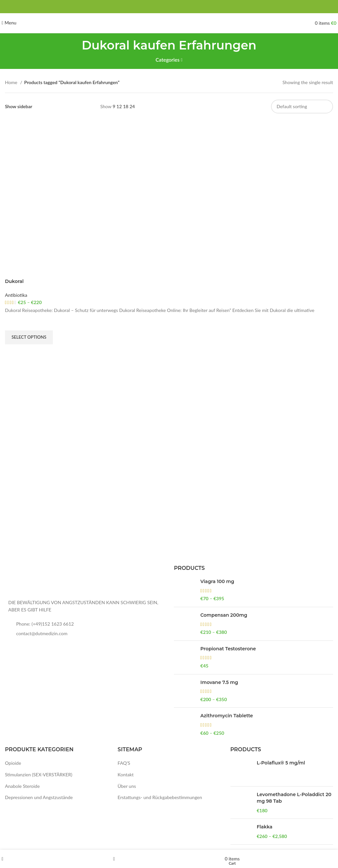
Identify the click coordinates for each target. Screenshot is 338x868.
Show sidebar (19, 107)
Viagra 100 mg (217, 581)
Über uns (127, 786)
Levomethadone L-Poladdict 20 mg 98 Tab (294, 798)
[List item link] (84, 624)
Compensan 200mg (224, 615)
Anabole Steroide (22, 786)
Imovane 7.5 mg (219, 682)
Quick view (13, 353)
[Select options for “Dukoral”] (29, 337)
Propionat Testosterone (228, 649)
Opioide (13, 763)
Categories (168, 60)
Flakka (265, 827)
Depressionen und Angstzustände (39, 797)
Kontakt (126, 775)
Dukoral (14, 281)
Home (12, 82)
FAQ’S (124, 763)
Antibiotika (16, 295)
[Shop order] (302, 107)
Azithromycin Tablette (227, 716)
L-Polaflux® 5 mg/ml (281, 763)
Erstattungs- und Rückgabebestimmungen (160, 797)
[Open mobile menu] (9, 23)
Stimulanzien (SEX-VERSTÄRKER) (39, 775)
